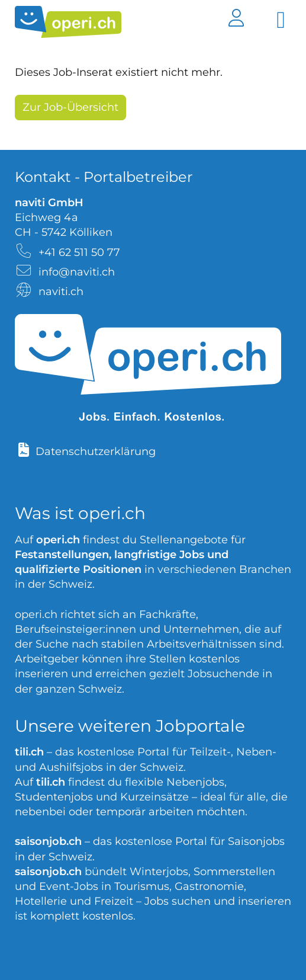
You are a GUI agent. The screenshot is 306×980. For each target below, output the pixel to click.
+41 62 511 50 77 (79, 252)
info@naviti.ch (77, 272)
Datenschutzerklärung (96, 451)
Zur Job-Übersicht (70, 107)
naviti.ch (61, 292)
